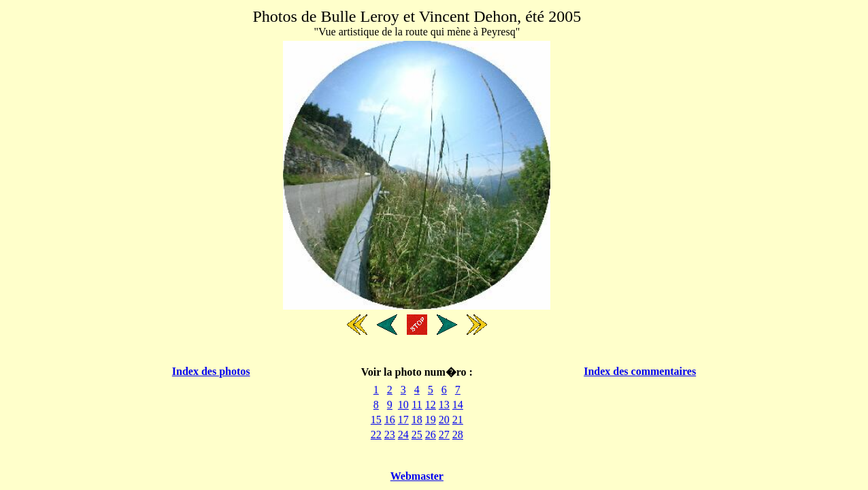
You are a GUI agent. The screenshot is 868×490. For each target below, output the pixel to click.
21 (458, 420)
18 (417, 420)
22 (376, 435)
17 (403, 420)
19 (431, 420)
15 (376, 420)
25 (417, 435)
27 (444, 435)
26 (431, 435)
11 (417, 405)
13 (444, 405)
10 (403, 405)
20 (444, 420)
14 (458, 405)
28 (458, 435)
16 (390, 420)
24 (403, 435)
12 (431, 405)
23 (390, 435)
